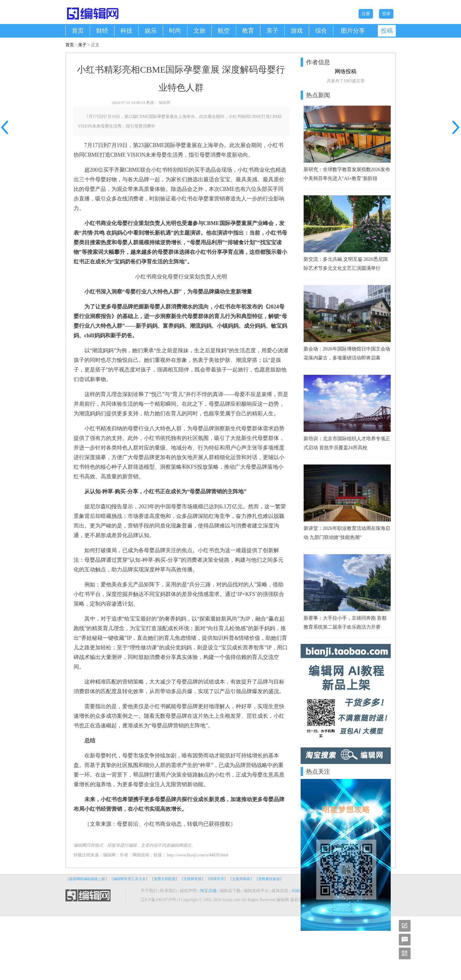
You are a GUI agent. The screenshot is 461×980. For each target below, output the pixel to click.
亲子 (272, 31)
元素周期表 (241, 879)
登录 (386, 14)
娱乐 (151, 31)
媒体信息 (280, 891)
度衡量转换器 (269, 879)
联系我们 (168, 891)
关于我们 (149, 891)
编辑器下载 (230, 891)
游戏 (297, 31)
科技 (126, 31)
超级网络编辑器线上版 (87, 879)
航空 (224, 31)
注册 (366, 14)
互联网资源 (193, 879)
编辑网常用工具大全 (129, 879)
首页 (78, 31)
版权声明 (188, 891)
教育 (248, 31)
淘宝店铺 (208, 891)
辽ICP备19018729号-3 (160, 900)
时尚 (175, 31)
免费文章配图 (165, 879)
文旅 (199, 31)
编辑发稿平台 (256, 891)
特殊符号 (217, 879)
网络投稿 (141, 855)
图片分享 (353, 31)
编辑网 (164, 102)
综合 (321, 31)
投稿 (387, 31)
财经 (102, 31)
